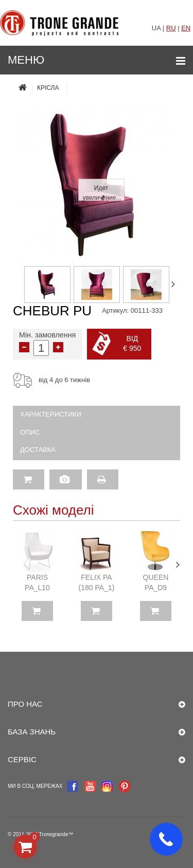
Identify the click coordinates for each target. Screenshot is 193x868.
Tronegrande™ (56, 834)
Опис (30, 432)
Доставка (38, 450)
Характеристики (51, 414)
